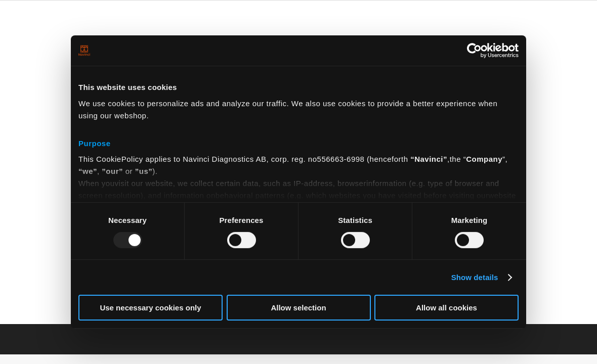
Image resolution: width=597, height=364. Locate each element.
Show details (475, 277)
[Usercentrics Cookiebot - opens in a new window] (474, 51)
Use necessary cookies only (150, 308)
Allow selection (298, 308)
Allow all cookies (446, 308)
